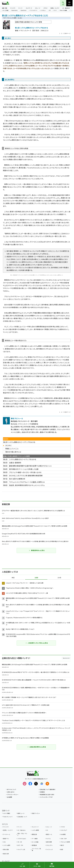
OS (47, 830)
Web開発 (63, 834)
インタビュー (43, 10)
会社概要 (10, 797)
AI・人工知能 (6, 10)
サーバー (21, 8)
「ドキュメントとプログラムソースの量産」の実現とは (27, 482)
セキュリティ (49, 845)
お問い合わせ (11, 792)
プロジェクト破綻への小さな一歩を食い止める (25, 472)
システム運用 (7, 845)
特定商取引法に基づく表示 (47, 794)
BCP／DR (20, 845)
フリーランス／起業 (36, 849)
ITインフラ (13, 8)
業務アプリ (6, 839)
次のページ (67, 33)
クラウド (45, 8)
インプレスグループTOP (46, 797)
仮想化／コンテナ (55, 8)
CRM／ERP (64, 839)
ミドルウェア (64, 830)
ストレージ (38, 8)
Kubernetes (15, 10)
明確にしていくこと (12, 449)
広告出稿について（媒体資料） (48, 789)
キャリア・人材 (21, 849)
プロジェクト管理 (12, 18)
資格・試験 (6, 849)
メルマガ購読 (7, 813)
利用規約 (42, 792)
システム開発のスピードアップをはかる (23, 459)
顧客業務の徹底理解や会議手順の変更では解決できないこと (30, 466)
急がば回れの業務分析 (17, 479)
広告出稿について (22, 817)
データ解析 (35, 839)
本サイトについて (12, 789)
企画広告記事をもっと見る (37, 747)
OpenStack (24, 10)
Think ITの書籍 (63, 10)
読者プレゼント (36, 813)
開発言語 (34, 834)
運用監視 (34, 845)
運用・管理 (49, 842)
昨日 (13, 578)
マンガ (55, 10)
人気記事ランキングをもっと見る (37, 643)
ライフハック (49, 849)
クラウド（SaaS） (22, 839)
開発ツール (49, 834)
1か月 (59, 578)
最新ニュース (21, 813)
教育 (62, 849)
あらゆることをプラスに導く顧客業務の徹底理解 (26, 476)
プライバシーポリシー (13, 794)
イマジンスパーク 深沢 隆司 (29, 30)
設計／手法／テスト (22, 834)
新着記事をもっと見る (37, 550)
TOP (4, 18)
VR (50, 10)
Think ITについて (8, 817)
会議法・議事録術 (15, 463)
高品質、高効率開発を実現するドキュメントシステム (27, 485)
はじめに (9, 445)
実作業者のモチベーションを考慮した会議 (24, 469)
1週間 (36, 578)
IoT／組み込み (66, 8)
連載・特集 (5, 8)
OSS (4, 842)
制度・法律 (6, 854)
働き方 (62, 845)
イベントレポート (33, 10)
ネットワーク (29, 8)
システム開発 (35, 830)
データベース (7, 834)
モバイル (48, 839)
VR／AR (20, 842)
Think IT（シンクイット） (9, 3)
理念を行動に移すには (13, 452)
